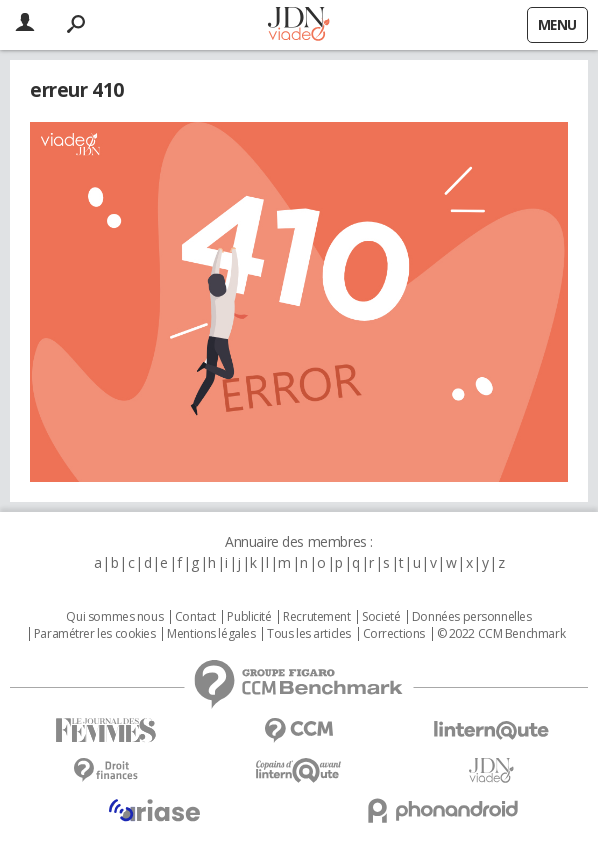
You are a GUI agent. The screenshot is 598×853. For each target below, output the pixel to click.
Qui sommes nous (114, 617)
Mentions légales (211, 634)
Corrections (394, 634)
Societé (381, 617)
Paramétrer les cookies (95, 634)
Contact (195, 617)
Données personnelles (472, 617)
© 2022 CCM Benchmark (501, 634)
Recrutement (316, 617)
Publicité (249, 617)
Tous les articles (309, 634)
